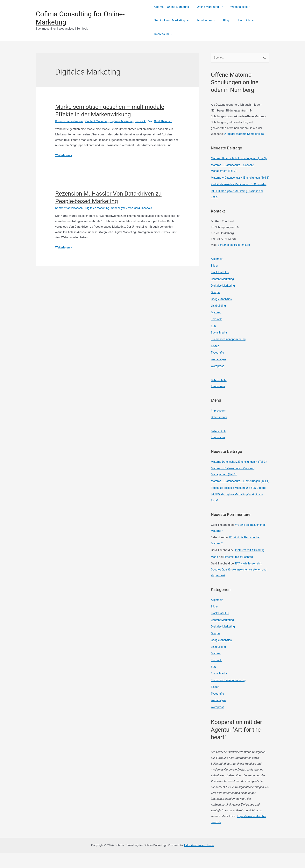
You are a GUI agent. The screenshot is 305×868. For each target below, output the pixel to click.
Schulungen (204, 20)
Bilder (215, 276)
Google (215, 302)
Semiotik (144, 121)
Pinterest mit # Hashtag (251, 568)
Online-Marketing (208, 7)
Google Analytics (222, 309)
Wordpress (218, 375)
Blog (222, 20)
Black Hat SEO (220, 283)
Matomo (216, 322)
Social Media (219, 342)
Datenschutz (219, 389)
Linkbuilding (219, 315)
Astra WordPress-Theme (199, 860)
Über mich (239, 20)
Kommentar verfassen (70, 121)
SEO (214, 335)
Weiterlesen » (64, 155)
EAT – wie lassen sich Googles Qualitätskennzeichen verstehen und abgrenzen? (240, 587)
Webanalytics (237, 7)
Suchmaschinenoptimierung (229, 348)
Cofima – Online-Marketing (172, 7)
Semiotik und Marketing (171, 20)
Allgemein (217, 269)
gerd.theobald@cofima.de (235, 255)
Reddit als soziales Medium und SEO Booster (240, 196)
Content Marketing (99, 121)
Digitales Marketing (124, 121)
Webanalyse (121, 208)
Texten (215, 355)
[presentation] (219, 7)
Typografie (218, 362)
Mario (215, 575)
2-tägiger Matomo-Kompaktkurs (245, 134)
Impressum (163, 34)
